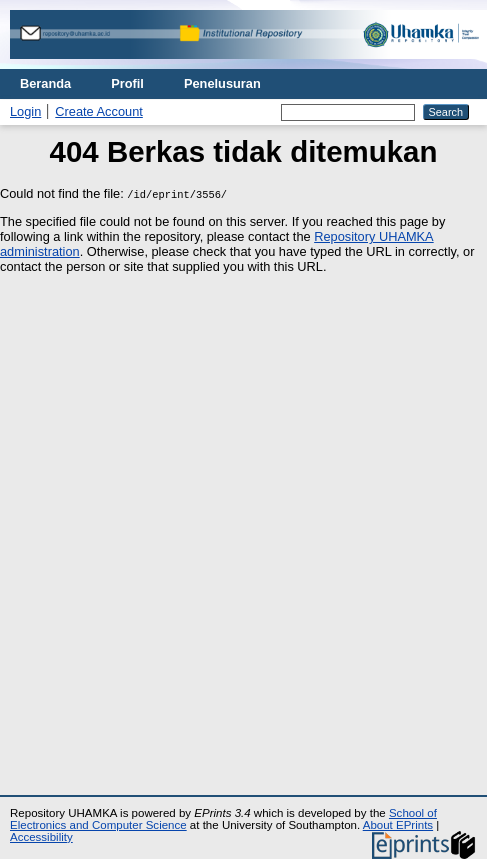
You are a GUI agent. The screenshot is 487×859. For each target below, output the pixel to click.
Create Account (99, 111)
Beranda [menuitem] (45, 83)
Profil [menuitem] (127, 83)
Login (25, 111)
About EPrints (398, 825)
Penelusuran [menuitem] (222, 83)
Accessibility (41, 837)
